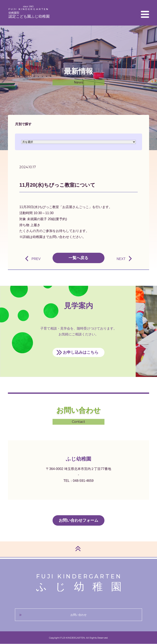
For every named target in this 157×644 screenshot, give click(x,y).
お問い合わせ (78, 615)
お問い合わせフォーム (78, 520)
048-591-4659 (83, 481)
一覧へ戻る (78, 258)
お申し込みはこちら (81, 352)
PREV (36, 259)
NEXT (121, 259)
